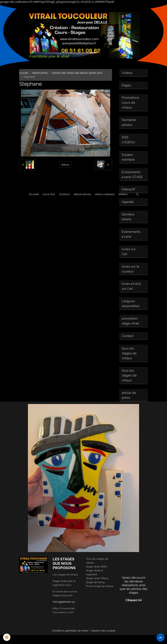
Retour (66, 165)
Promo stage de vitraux (100, 595)
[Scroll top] (161, 637)
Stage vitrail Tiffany (97, 587)
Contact (64, 194)
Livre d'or (49, 194)
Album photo (82, 194)
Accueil (34, 194)
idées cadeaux (105, 194)
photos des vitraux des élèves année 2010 (77, 73)
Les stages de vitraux (65, 583)
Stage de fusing (95, 591)
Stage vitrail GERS (97, 575)
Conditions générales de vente (70, 639)
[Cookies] (7, 637)
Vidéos (123, 194)
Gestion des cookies (103, 639)
